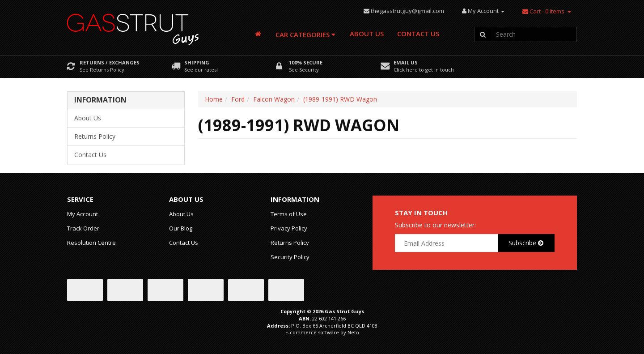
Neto (353, 332)
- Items (543, 11)
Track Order (83, 228)
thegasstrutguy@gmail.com (407, 11)
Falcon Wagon (274, 99)
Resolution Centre (91, 243)
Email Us (406, 62)
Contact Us (418, 34)
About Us (367, 34)
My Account (83, 214)
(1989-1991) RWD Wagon (340, 99)
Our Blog (181, 228)
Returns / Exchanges (110, 62)
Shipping (197, 62)
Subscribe (526, 243)
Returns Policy (95, 136)
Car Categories (305, 34)
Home (214, 99)
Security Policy (290, 257)
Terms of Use (289, 214)
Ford (238, 99)
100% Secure (306, 62)
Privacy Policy (289, 228)
